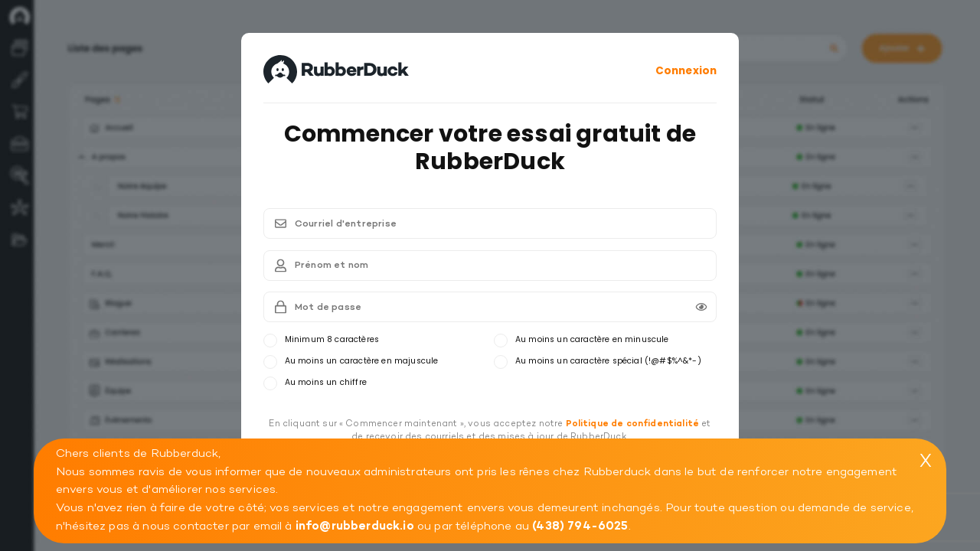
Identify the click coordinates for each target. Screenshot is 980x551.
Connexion (686, 71)
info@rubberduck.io (355, 526)
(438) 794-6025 (580, 526)
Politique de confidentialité (633, 424)
